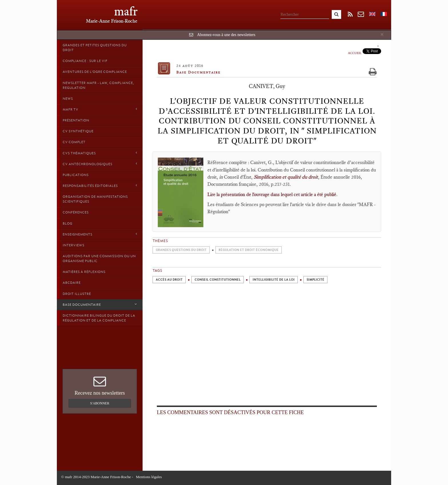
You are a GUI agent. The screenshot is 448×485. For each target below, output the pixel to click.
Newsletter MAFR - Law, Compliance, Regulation (98, 85)
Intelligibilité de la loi (274, 280)
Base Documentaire (100, 305)
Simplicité (315, 280)
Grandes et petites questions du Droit (95, 48)
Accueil (355, 53)
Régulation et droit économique (249, 250)
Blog (67, 223)
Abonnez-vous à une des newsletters (226, 35)
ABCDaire (72, 283)
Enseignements (100, 234)
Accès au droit (169, 280)
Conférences (76, 212)
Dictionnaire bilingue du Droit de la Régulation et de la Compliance (99, 318)
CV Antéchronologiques (100, 164)
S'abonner (100, 403)
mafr (126, 11)
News (68, 99)
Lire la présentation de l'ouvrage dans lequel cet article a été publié (272, 194)
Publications (76, 175)
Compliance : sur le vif (85, 61)
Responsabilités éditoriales (100, 186)
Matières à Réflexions (84, 272)
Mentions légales (149, 477)
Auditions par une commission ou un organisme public (99, 259)
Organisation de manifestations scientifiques (95, 199)
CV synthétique (78, 131)
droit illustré (77, 294)
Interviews (73, 245)
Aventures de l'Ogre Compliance (95, 72)
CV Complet (74, 142)
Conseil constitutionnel (218, 280)
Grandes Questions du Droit (181, 250)
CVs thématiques (100, 153)
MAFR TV (100, 109)
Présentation (76, 120)
